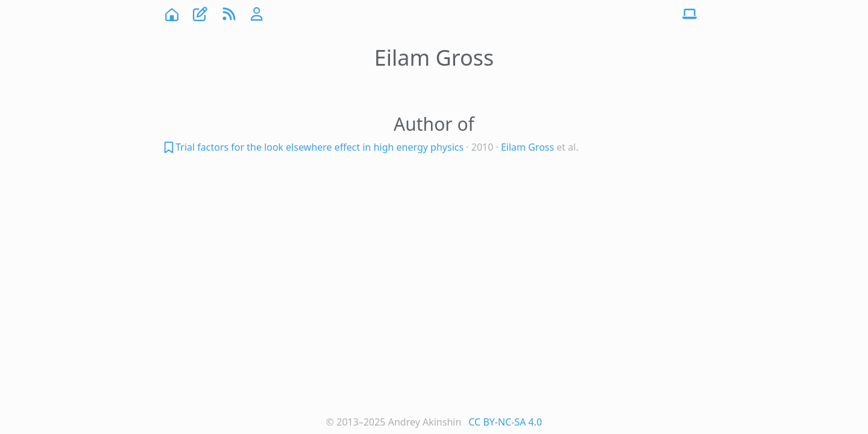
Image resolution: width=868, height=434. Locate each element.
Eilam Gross (527, 147)
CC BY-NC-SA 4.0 (505, 422)
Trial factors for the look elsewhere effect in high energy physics (319, 147)
